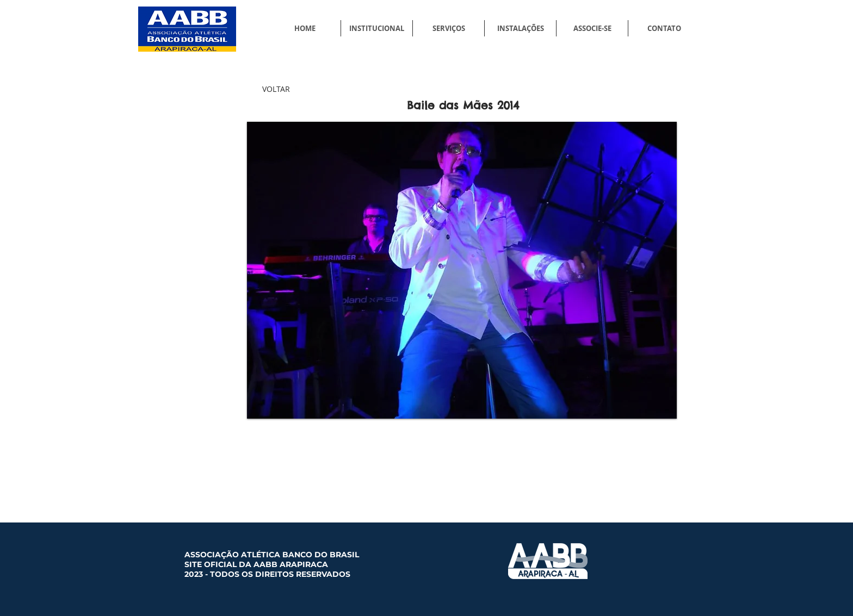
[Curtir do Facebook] (596, 452)
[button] (462, 270)
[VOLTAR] (276, 89)
